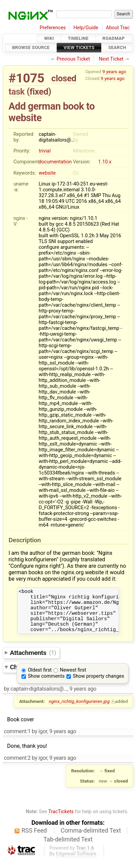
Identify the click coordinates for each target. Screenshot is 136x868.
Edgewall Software (76, 862)
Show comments (46, 684)
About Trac (118, 28)
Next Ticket (111, 59)
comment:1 (17, 740)
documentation (55, 162)
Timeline (78, 38)
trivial (45, 151)
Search (117, 48)
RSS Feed (34, 839)
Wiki (49, 38)
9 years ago (114, 71)
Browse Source (31, 48)
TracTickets (61, 820)
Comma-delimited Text (91, 839)
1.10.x (105, 162)
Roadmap (114, 38)
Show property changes (99, 684)
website (47, 173)
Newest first (73, 678)
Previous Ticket (73, 59)
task (17, 92)
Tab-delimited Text (68, 848)
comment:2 (17, 766)
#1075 (26, 78)
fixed (39, 92)
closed (64, 78)
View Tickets (79, 48)
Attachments (33, 661)
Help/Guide (86, 28)
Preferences (53, 28)
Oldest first (40, 678)
